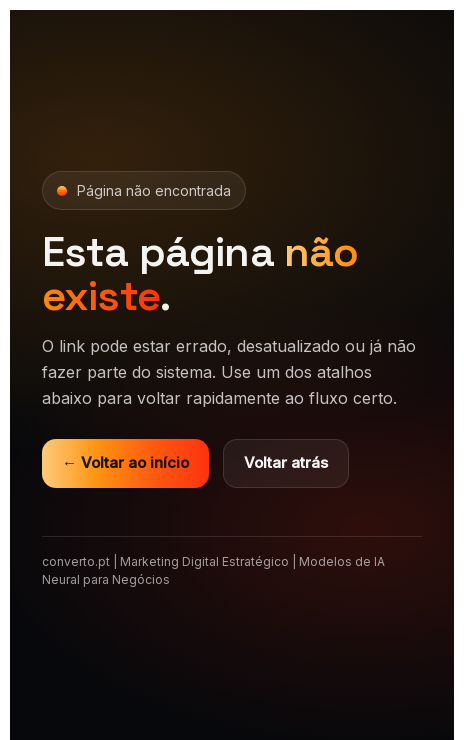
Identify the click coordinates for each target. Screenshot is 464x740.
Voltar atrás (286, 462)
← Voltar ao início (125, 462)
